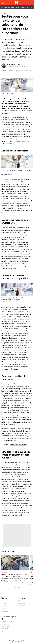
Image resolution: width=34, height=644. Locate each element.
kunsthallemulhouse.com (18, 445)
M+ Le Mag (5, 606)
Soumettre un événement (22, 604)
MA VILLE (11, 7)
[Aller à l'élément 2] (16, 587)
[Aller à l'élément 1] (14, 587)
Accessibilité (5, 629)
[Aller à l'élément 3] (17, 587)
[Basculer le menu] (3, 3)
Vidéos (4, 608)
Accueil (4, 7)
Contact (4, 631)
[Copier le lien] (31, 74)
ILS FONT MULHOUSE (22, 7)
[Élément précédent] (11, 587)
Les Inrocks (23, 210)
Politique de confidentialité (6, 625)
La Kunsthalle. (15, 184)
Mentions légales (7, 622)
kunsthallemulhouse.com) (20, 391)
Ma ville (4, 598)
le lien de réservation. (11, 441)
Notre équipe (5, 611)
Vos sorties (5, 603)
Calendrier (21, 601)
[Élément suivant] (23, 587)
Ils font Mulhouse (7, 601)
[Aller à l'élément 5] (20, 587)
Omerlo (20, 642)
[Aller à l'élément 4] (18, 587)
